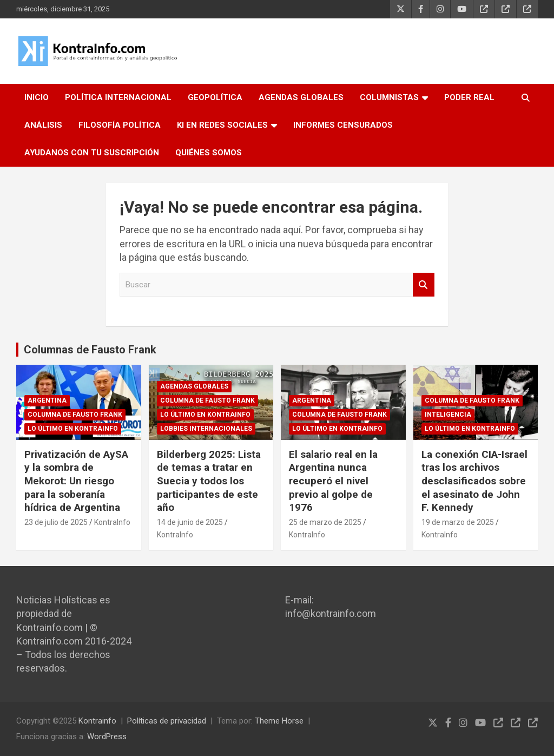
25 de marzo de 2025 (325, 522)
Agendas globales (194, 386)
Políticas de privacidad (167, 721)
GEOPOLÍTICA (215, 97)
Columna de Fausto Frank (75, 415)
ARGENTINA (47, 400)
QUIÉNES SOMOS (209, 153)
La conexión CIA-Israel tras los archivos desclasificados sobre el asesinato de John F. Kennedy (474, 481)
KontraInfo (112, 522)
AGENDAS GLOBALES (301, 97)
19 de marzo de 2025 (458, 522)
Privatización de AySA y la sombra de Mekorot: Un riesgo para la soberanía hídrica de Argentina (76, 481)
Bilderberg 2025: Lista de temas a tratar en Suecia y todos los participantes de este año (209, 481)
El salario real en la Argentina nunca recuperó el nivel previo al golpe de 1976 (333, 481)
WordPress (107, 737)
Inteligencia (448, 415)
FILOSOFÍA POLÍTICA (120, 125)
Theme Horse (279, 721)
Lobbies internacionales (206, 429)
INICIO (37, 97)
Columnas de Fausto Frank (90, 350)
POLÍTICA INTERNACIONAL (118, 97)
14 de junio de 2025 (190, 522)
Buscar (424, 285)
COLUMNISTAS (389, 97)
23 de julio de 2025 (56, 522)
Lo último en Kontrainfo (73, 429)
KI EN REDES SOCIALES (222, 125)
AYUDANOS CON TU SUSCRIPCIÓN (92, 153)
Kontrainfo (97, 721)
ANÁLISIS (43, 125)
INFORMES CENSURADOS (343, 125)
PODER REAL (469, 97)
